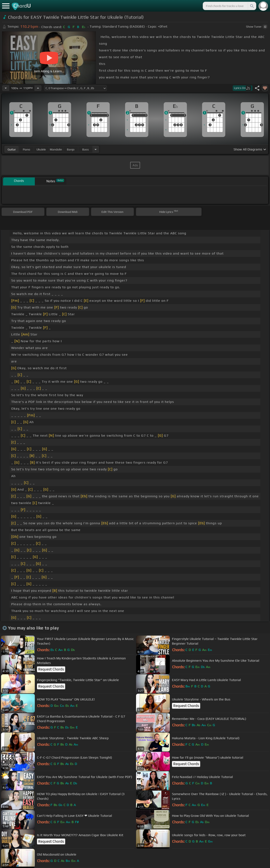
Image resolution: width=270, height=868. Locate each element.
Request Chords (51, 669)
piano (26, 149)
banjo (71, 149)
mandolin (56, 149)
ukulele (41, 149)
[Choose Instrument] (96, 149)
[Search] (252, 6)
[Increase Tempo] (38, 88)
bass (86, 149)
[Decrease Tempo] (6, 88)
